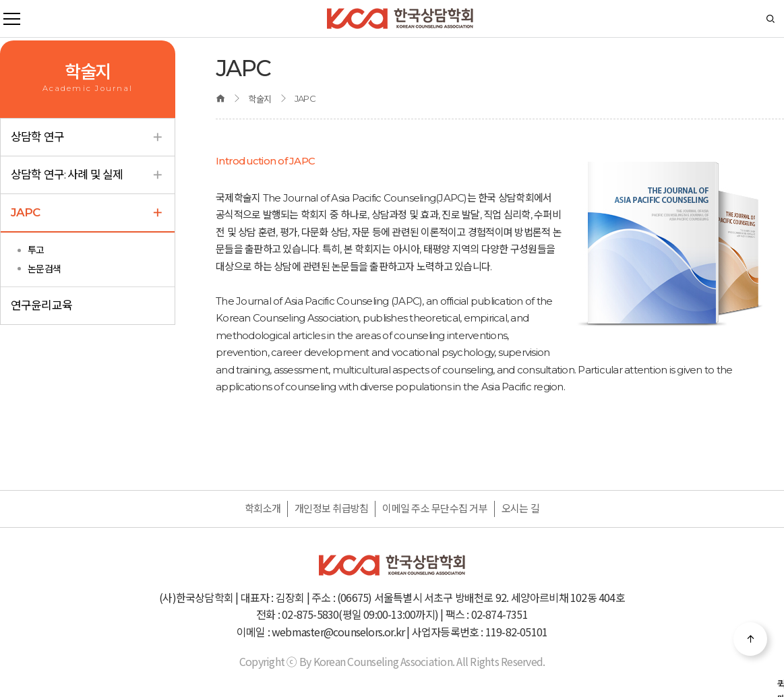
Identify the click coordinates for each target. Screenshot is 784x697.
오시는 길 (520, 509)
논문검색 (44, 269)
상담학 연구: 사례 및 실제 (88, 175)
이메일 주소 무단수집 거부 (435, 509)
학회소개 (263, 509)
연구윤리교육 (41, 305)
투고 (36, 250)
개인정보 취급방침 (331, 509)
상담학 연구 (88, 137)
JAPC (88, 213)
